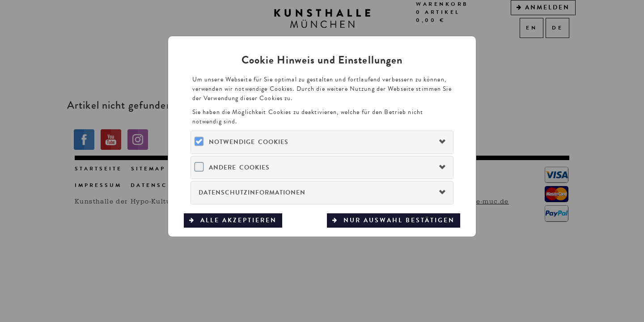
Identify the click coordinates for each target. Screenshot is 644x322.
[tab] (322, 142)
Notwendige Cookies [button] (249, 142)
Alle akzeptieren (237, 220)
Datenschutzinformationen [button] (252, 193)
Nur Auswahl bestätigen (398, 220)
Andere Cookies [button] (239, 167)
